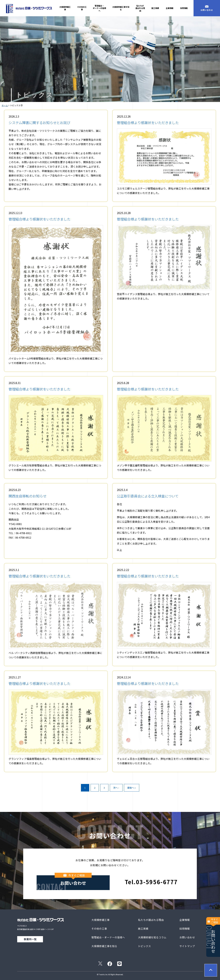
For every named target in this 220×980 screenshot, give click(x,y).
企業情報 (170, 8)
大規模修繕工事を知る (121, 8)
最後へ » (131, 788)
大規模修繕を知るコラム (152, 937)
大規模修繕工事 (65, 8)
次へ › (116, 788)
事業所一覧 (30, 939)
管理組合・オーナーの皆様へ (99, 8)
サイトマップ (187, 946)
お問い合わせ (213, 935)
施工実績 (155, 8)
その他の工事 (82, 8)
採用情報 (184, 8)
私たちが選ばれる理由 (140, 8)
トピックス (144, 946)
